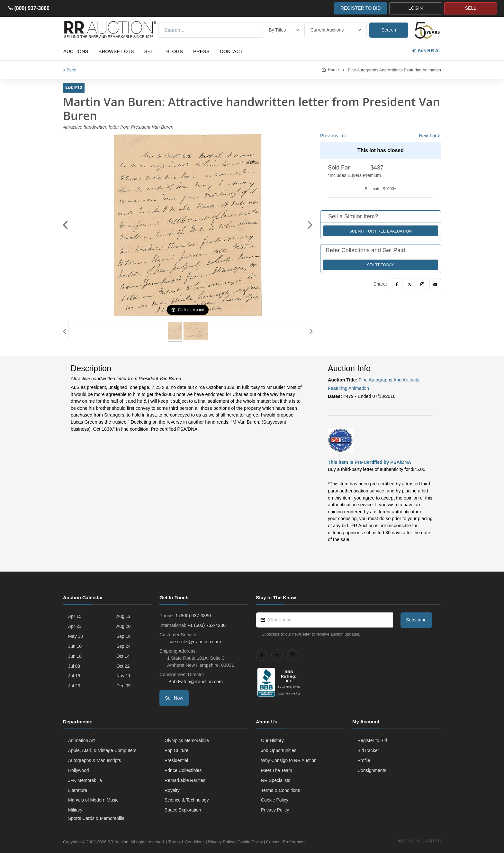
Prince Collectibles (183, 770)
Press (201, 51)
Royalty (172, 790)
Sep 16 (123, 636)
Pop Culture (176, 750)
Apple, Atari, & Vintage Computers (102, 750)
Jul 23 (74, 686)
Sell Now (174, 698)
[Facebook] (397, 284)
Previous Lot (333, 136)
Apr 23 (75, 626)
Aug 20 (123, 626)
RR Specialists (276, 780)
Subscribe (416, 620)
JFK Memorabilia (85, 780)
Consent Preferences (286, 842)
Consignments (372, 770)
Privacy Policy (275, 810)
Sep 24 (123, 646)
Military (75, 810)
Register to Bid (372, 740)
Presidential (176, 760)
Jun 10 (75, 646)
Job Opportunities (279, 750)
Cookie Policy (275, 800)
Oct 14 (123, 656)
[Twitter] (410, 284)
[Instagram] (422, 284)
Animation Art (81, 740)
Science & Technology (187, 800)
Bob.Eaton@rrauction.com (195, 682)
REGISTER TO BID (360, 8)
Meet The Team (277, 770)
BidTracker (368, 750)
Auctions (76, 51)
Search (389, 30)
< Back (69, 70)
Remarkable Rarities (185, 780)
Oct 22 (123, 666)
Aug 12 (123, 616)
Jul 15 (74, 676)
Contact (231, 51)
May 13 (76, 636)
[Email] (435, 284)
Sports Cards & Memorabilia (96, 818)
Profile (364, 760)
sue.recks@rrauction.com (194, 642)
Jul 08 (74, 666)
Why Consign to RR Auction (289, 760)
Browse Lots (116, 51)
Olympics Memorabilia (187, 740)
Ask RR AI (425, 51)
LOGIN (416, 8)
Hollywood (79, 770)
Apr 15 (75, 616)
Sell (150, 51)
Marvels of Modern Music (93, 800)
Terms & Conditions (280, 790)
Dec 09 (123, 686)
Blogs (175, 51)
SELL (470, 8)
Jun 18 (75, 656)
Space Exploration (183, 810)
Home (333, 70)
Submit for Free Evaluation (381, 231)
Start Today (381, 265)
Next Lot (428, 136)
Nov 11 (123, 676)
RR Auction (118, 842)
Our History (272, 740)
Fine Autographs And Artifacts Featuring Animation (394, 70)
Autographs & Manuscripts (94, 760)
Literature (78, 790)
